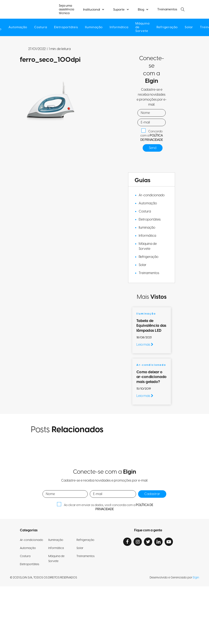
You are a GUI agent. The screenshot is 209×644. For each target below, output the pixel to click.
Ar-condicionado (152, 195)
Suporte (119, 10)
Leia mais (145, 345)
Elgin (196, 578)
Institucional (92, 10)
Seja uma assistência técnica (66, 10)
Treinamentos (167, 10)
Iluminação (94, 27)
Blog (141, 10)
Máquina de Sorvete (142, 27)
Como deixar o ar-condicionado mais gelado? (151, 377)
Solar (189, 27)
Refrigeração (167, 27)
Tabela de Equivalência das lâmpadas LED (151, 326)
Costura (41, 27)
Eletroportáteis (66, 27)
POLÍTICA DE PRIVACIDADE (152, 138)
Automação (18, 27)
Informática (119, 27)
